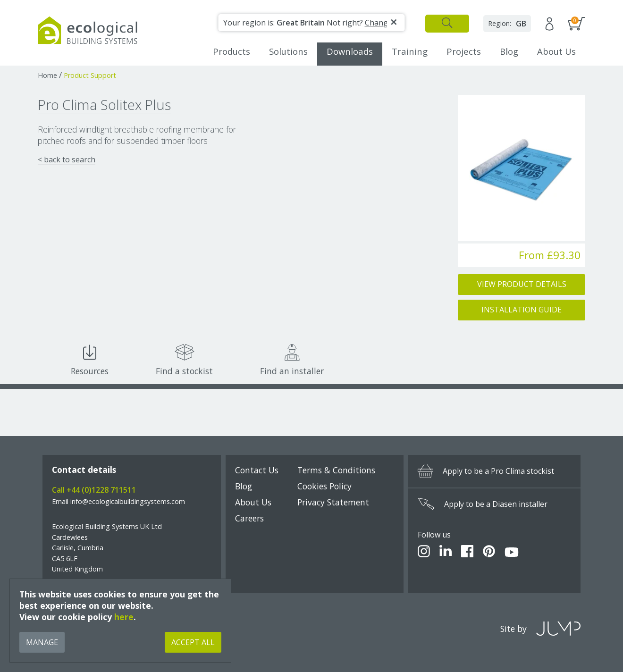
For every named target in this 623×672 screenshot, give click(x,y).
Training (410, 51)
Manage (42, 642)
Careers (249, 518)
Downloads (350, 51)
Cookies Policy (324, 486)
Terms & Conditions (336, 470)
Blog (509, 51)
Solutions (288, 51)
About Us (556, 51)
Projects (464, 51)
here (124, 617)
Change (379, 23)
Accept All (193, 642)
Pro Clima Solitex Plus (104, 105)
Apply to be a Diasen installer (483, 504)
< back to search (67, 160)
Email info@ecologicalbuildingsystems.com (118, 501)
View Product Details (522, 284)
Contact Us (257, 470)
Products (232, 51)
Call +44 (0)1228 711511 (94, 490)
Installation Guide (522, 310)
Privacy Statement (333, 502)
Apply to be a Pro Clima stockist (486, 471)
